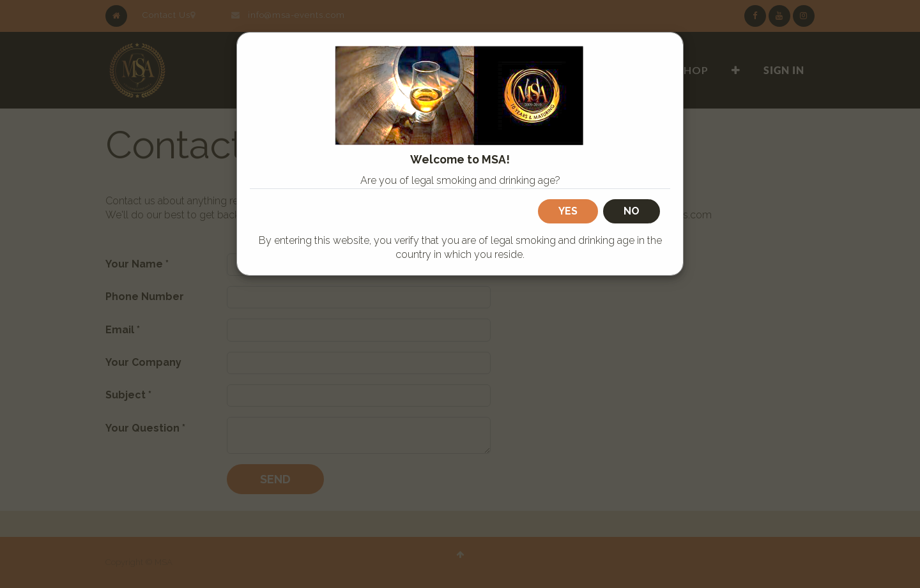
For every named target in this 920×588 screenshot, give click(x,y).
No (632, 211)
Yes (568, 211)
